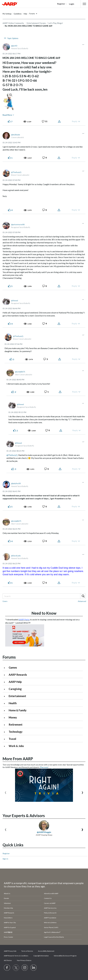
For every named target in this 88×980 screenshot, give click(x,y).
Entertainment (17, 696)
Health (13, 703)
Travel (12, 739)
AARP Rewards (18, 675)
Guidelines (18, 14)
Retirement (16, 725)
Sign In (5, 859)
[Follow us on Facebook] (7, 968)
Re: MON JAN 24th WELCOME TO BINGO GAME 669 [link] (29, 26)
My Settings (7, 14)
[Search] (44, 596)
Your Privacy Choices (24, 960)
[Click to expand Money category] (5, 718)
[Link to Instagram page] (25, 968)
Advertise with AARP (51, 893)
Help (25, 14)
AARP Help (15, 682)
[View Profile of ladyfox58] (16, 483)
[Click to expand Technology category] (5, 732)
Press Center (9, 937)
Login (72, 4)
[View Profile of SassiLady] (16, 556)
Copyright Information (41, 956)
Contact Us (48, 898)
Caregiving (15, 689)
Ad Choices (8, 960)
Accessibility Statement (46, 951)
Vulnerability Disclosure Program (65, 956)
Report (60, 121)
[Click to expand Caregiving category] (5, 689)
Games (13, 668)
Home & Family (18, 710)
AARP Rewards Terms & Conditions (16, 956)
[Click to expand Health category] (5, 703)
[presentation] (6, 792)
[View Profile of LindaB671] (20, 372)
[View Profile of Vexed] (15, 301)
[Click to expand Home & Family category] (5, 711)
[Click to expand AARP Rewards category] (5, 675)
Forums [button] (32, 14)
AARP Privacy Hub (10, 951)
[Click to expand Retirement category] (5, 725)
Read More (7, 115)
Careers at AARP (50, 903)
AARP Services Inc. (50, 908)
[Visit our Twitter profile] (16, 968)
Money (13, 717)
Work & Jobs (16, 746)
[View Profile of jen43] (14, 46)
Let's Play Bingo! (56, 23)
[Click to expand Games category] (5, 668)
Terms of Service (27, 951)
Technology (16, 732)
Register (6, 853)
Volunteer (7, 903)
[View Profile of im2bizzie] (16, 135)
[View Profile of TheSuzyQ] (16, 172)
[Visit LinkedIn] (34, 968)
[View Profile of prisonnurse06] (18, 224)
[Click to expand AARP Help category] (5, 682)
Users (5, 601)
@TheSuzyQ (12, 455)
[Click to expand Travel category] (5, 739)
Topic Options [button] (13, 38)
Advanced (82, 601)
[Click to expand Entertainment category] (5, 696)
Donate (6, 898)
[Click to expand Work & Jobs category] (5, 746)
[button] (84, 4)
